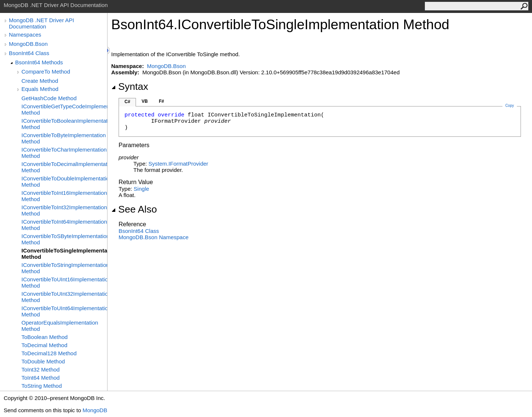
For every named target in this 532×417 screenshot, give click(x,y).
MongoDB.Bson (28, 44)
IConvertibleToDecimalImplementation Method (64, 167)
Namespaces (25, 35)
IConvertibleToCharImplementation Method (64, 153)
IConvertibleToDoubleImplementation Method (64, 182)
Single (141, 189)
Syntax (130, 87)
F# (161, 101)
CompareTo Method (46, 72)
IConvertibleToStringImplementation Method (64, 268)
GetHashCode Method (49, 98)
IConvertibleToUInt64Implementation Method (64, 311)
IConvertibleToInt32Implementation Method (64, 210)
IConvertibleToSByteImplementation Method (64, 239)
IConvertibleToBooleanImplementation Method (64, 124)
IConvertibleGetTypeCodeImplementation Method (64, 109)
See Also (134, 209)
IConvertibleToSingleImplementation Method (64, 254)
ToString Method (42, 386)
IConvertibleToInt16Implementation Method (64, 196)
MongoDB (95, 410)
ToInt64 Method (40, 378)
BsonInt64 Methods (39, 62)
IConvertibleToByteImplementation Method (64, 138)
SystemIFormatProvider (178, 164)
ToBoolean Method (45, 337)
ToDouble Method (43, 361)
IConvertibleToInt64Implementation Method (64, 225)
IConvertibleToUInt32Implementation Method (64, 297)
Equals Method (40, 89)
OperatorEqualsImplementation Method (60, 326)
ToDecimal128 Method (49, 353)
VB (145, 101)
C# (127, 102)
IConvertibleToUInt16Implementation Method (64, 282)
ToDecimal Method (44, 345)
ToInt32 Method (40, 369)
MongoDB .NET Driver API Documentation (41, 23)
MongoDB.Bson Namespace (154, 237)
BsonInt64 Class (29, 53)
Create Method (40, 81)
